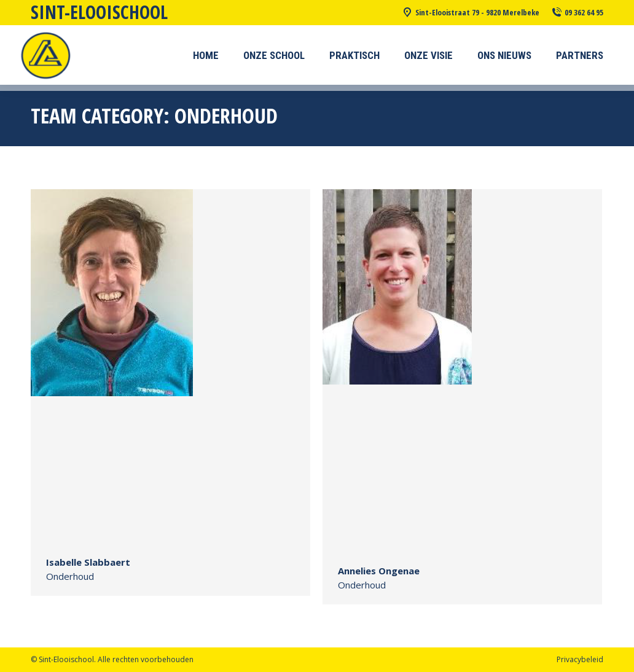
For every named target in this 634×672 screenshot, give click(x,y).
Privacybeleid (580, 659)
